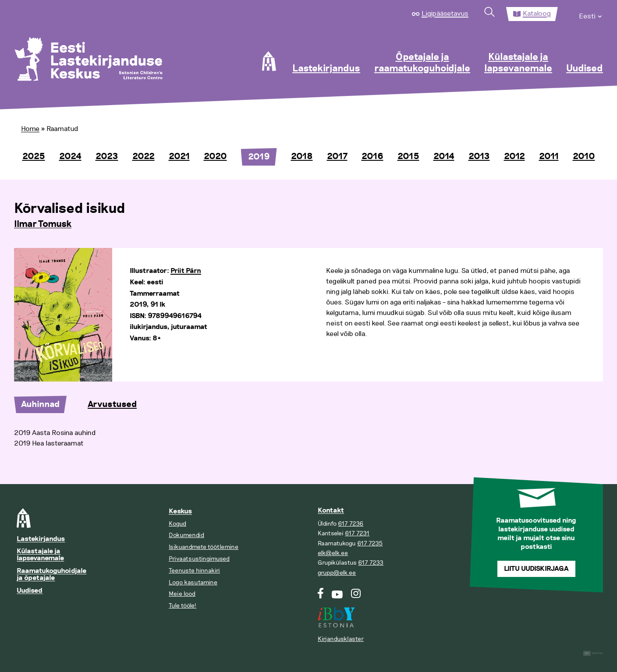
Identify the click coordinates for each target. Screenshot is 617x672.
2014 (444, 156)
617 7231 (357, 533)
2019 (259, 157)
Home (30, 129)
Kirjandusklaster (341, 639)
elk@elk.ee (333, 553)
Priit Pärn (186, 271)
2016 (372, 156)
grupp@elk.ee (337, 573)
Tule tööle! (183, 606)
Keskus (180, 511)
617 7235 (370, 543)
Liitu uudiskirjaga (536, 569)
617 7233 (371, 563)
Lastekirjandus (326, 69)
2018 (302, 156)
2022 (144, 156)
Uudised (585, 69)
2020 (215, 156)
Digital (593, 653)
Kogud (177, 524)
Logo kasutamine (193, 582)
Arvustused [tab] (112, 404)
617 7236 (351, 524)
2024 (70, 156)
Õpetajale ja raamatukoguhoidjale (422, 63)
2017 (337, 156)
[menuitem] (591, 14)
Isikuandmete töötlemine (204, 547)
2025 (34, 156)
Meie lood (182, 594)
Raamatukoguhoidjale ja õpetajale (51, 575)
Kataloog (537, 14)
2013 (479, 156)
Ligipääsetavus (445, 14)
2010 (584, 156)
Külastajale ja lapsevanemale (518, 63)
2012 (514, 156)
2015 (408, 156)
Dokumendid (186, 535)
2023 (107, 156)
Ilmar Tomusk (43, 224)
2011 (549, 156)
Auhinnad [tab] (40, 404)
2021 (179, 156)
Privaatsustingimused (199, 559)
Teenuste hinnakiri (194, 571)
